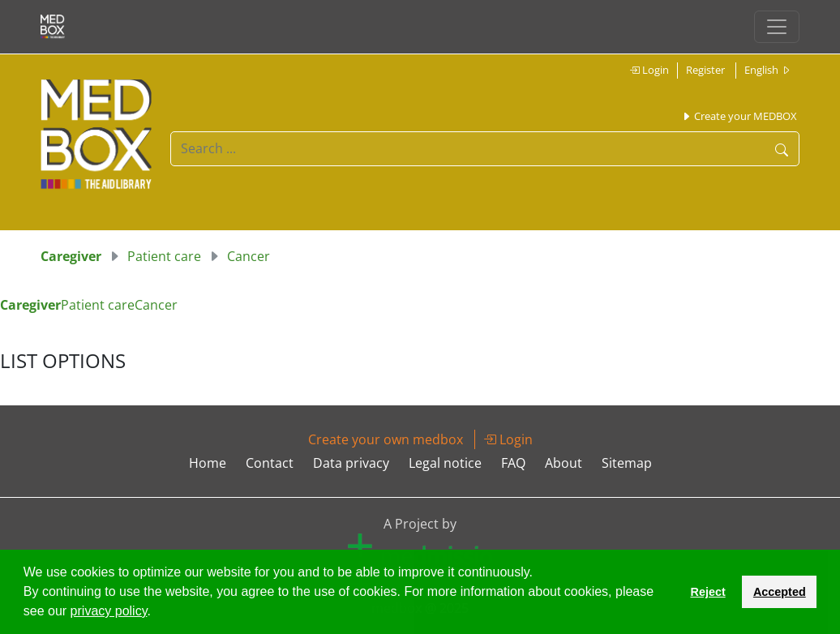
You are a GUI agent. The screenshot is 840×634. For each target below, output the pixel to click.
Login (649, 70)
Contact (270, 463)
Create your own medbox (386, 439)
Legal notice (445, 463)
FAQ (513, 463)
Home (208, 463)
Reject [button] (707, 592)
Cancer (249, 256)
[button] (156, 613)
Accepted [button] (780, 592)
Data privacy (351, 463)
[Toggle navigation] (777, 27)
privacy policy (109, 611)
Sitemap (627, 463)
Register (705, 70)
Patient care (164, 256)
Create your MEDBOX (739, 116)
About (564, 463)
